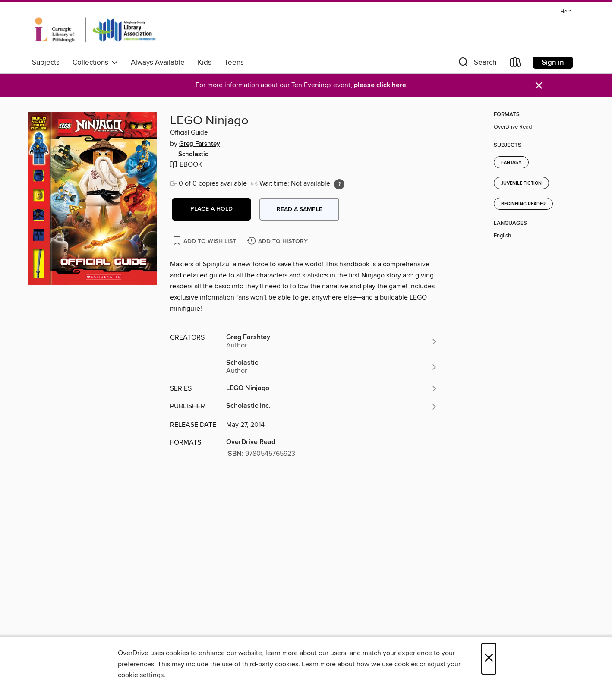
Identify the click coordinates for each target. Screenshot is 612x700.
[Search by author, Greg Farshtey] (332, 341)
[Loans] (516, 64)
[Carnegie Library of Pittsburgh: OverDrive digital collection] (95, 30)
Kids (205, 63)
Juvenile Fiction (521, 183)
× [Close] (489, 659)
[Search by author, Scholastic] (332, 367)
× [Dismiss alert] (539, 86)
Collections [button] (95, 63)
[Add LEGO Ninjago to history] (278, 241)
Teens (234, 63)
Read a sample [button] (300, 209)
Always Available (158, 63)
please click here (380, 85)
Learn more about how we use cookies (360, 664)
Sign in (553, 63)
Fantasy (511, 163)
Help (566, 12)
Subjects (46, 63)
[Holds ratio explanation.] (339, 184)
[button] (476, 64)
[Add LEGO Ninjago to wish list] (205, 241)
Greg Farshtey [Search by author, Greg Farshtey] (200, 144)
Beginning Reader (523, 204)
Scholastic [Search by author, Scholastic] (193, 155)
